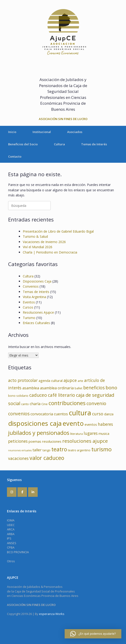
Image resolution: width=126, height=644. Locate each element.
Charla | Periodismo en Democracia (50, 252)
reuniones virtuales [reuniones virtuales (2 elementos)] (20, 450)
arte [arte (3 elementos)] (80, 381)
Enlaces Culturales (36, 323)
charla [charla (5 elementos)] (35, 404)
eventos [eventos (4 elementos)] (91, 424)
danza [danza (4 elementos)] (109, 414)
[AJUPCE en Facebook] (22, 492)
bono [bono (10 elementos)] (111, 387)
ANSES (12, 543)
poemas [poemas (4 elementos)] (35, 441)
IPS (9, 538)
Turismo (29, 318)
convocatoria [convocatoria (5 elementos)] (42, 414)
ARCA (11, 529)
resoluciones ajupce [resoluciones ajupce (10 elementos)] (85, 441)
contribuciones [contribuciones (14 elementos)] (67, 403)
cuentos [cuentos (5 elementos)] (61, 414)
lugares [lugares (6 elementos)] (91, 433)
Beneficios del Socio (23, 144)
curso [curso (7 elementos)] (98, 414)
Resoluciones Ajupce (38, 312)
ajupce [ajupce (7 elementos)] (70, 380)
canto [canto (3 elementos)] (25, 404)
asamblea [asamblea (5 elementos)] (31, 388)
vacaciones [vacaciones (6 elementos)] (18, 458)
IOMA (11, 520)
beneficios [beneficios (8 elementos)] (94, 388)
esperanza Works (52, 614)
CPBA (11, 547)
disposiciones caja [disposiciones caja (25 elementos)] (35, 423)
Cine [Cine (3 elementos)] (45, 404)
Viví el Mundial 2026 (38, 247)
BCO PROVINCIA (18, 552)
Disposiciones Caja (37, 281)
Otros (11, 561)
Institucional (42, 132)
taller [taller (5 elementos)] (37, 450)
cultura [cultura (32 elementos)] (80, 413)
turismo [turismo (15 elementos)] (101, 449)
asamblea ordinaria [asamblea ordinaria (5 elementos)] (57, 388)
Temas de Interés (94, 144)
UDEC (11, 525)
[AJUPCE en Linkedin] (33, 492)
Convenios (31, 286)
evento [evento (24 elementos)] (73, 423)
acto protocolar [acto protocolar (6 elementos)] (23, 380)
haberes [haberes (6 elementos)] (105, 424)
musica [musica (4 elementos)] (104, 433)
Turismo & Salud (35, 236)
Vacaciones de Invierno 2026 (44, 242)
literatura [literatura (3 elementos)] (76, 434)
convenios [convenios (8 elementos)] (19, 414)
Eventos (29, 302)
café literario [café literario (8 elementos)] (61, 395)
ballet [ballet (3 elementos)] (78, 388)
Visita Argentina (34, 297)
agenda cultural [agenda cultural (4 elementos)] (51, 381)
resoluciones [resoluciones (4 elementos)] (52, 441)
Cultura (59, 144)
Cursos (28, 307)
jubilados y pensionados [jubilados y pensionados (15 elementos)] (39, 433)
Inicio (12, 132)
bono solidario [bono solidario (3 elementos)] (18, 396)
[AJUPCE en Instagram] (12, 492)
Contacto (15, 156)
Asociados (75, 132)
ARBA (11, 534)
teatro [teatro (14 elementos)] (59, 449)
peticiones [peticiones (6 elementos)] (18, 441)
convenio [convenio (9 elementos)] (96, 403)
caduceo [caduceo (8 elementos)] (38, 395)
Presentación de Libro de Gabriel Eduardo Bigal (58, 231)
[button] (93, 634)
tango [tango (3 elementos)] (46, 450)
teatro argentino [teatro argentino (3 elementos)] (79, 450)
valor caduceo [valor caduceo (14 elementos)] (47, 458)
